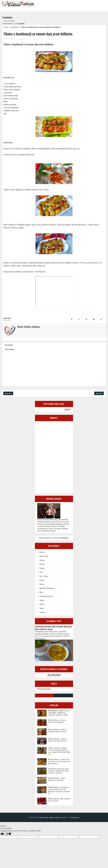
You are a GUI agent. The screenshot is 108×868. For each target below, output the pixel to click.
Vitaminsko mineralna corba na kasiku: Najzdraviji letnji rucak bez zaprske (53, 628)
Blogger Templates (55, 817)
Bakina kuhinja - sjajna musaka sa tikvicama (57, 779)
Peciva (42, 564)
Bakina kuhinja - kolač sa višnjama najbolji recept (58, 730)
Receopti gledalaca (47, 588)
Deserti (42, 552)
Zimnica (43, 612)
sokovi (42, 604)
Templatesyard (75, 817)
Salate (42, 600)
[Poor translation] (8, 834)
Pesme (42, 568)
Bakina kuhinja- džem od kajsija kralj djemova (57, 721)
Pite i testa (44, 576)
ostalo (42, 560)
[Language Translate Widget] (14, 21)
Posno (42, 580)
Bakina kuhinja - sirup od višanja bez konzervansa (58, 740)
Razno (42, 584)
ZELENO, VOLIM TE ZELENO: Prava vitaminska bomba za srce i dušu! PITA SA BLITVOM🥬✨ (59, 751)
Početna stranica (44, 689)
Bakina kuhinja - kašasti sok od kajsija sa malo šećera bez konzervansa (59, 761)
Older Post (99, 393)
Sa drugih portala (46, 596)
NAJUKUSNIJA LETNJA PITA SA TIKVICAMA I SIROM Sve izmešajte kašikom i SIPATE (59, 713)
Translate (18, 24)
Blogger (65, 538)
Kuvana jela (44, 556)
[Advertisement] (55, 457)
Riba (41, 592)
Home (6, 27)
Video (42, 608)
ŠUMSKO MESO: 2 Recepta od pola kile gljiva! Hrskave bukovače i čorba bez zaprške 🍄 (59, 790)
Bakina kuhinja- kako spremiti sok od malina (59, 800)
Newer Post (8, 393)
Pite (41, 572)
